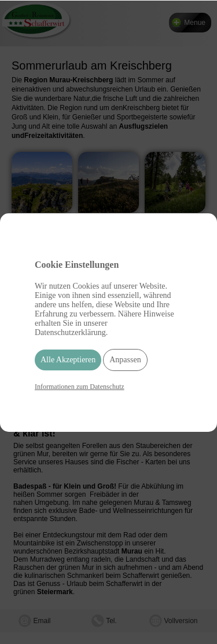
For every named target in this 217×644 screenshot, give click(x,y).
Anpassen (125, 360)
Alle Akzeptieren (68, 360)
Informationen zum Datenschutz (80, 387)
